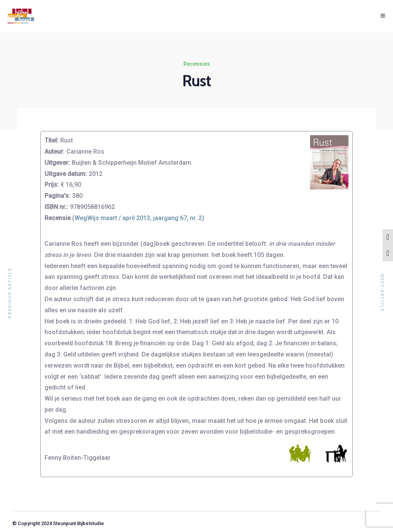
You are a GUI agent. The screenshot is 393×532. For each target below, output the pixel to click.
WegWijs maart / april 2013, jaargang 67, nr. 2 (138, 218)
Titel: (51, 140)
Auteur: (54, 152)
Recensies (197, 64)
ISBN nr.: (56, 207)
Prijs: (52, 185)
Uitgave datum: (66, 174)
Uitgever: (57, 163)
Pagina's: (57, 196)
